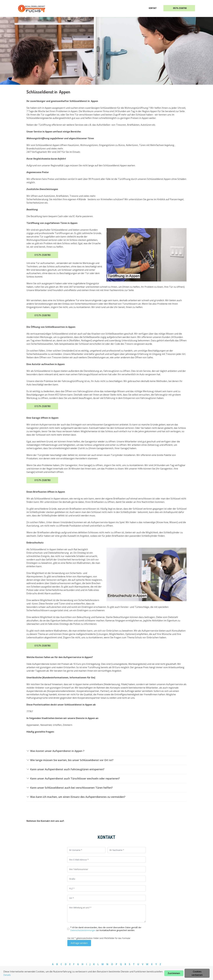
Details (7, 975)
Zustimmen (174, 973)
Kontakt (153, 8)
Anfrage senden (79, 943)
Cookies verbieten (197, 973)
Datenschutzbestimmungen (83, 930)
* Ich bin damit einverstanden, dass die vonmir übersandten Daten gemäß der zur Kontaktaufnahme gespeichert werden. (106, 929)
